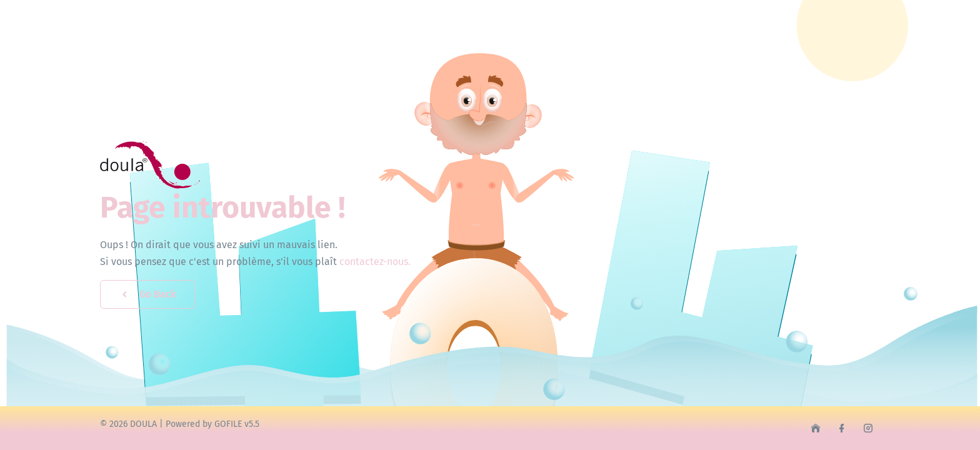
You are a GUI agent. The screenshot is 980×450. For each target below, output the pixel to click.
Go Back (148, 294)
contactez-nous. (375, 262)
